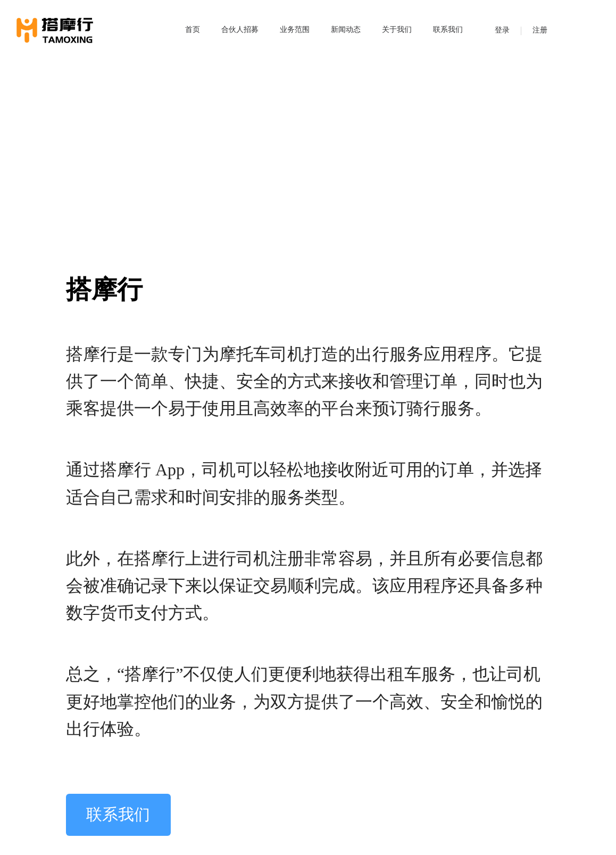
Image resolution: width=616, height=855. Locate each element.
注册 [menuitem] (540, 30)
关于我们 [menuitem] (397, 30)
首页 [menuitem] (193, 30)
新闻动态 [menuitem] (346, 30)
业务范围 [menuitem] (295, 30)
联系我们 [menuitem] (448, 30)
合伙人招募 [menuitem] (240, 30)
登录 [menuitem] (502, 30)
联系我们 (118, 815)
